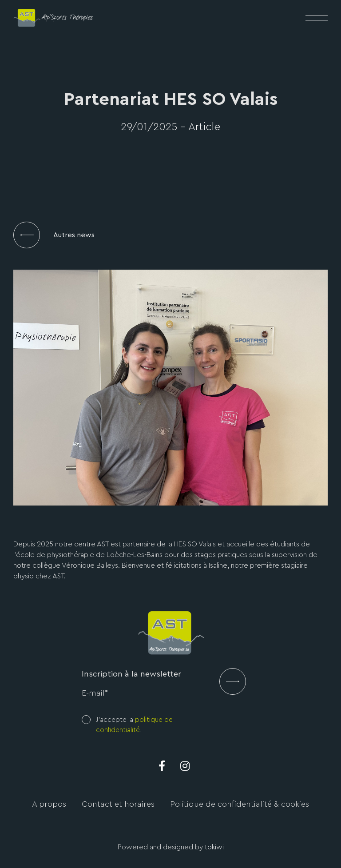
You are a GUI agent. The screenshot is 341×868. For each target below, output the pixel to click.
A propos (49, 804)
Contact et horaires (118, 804)
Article (204, 127)
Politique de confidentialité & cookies (240, 804)
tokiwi (214, 847)
